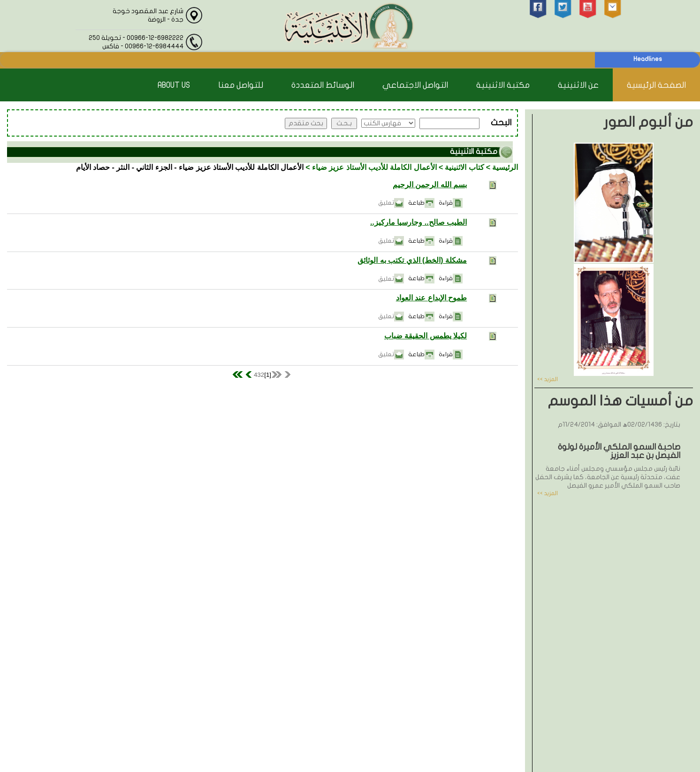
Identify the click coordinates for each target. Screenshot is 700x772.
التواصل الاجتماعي (415, 85)
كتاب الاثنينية (464, 167)
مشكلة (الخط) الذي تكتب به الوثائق (412, 260)
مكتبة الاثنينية (503, 85)
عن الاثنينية (578, 85)
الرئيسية (505, 167)
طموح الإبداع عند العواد (431, 298)
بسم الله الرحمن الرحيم (430, 185)
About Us (174, 85)
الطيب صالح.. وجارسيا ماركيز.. (418, 222)
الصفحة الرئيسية (656, 85)
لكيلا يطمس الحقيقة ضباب (426, 336)
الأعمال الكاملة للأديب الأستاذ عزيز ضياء (374, 167)
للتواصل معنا (241, 85)
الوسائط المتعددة (323, 85)
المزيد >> (548, 379)
